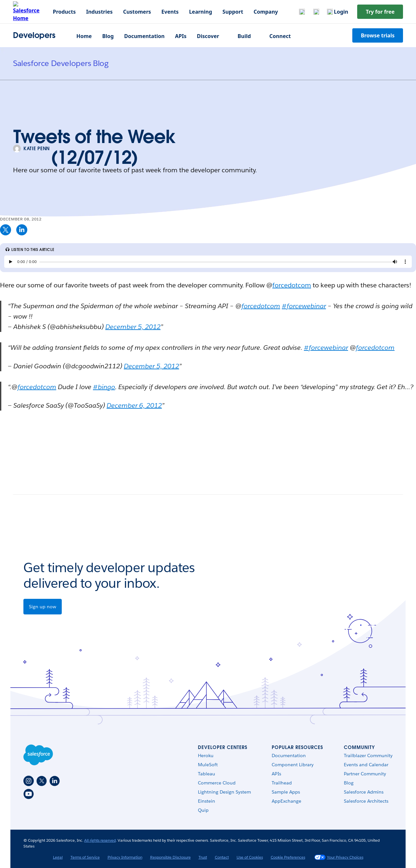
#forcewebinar (304, 306)
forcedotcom (292, 285)
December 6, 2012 (134, 405)
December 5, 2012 (133, 327)
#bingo (104, 387)
